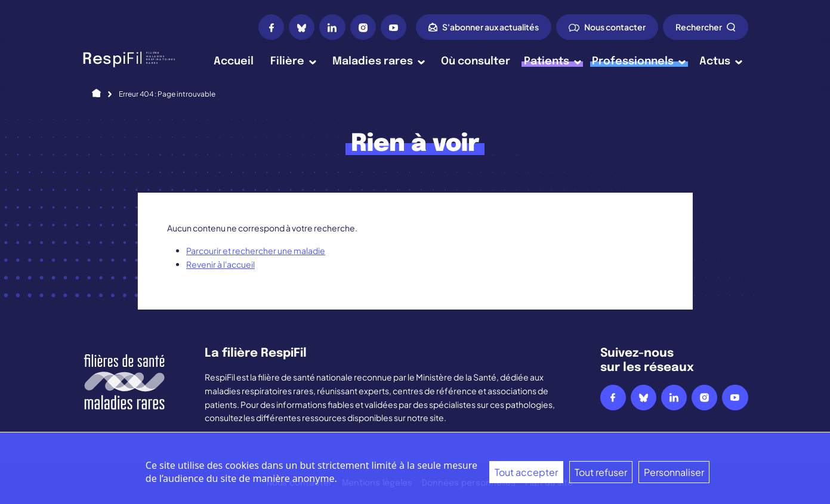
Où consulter (476, 61)
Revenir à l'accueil (220, 264)
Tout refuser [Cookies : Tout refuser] (601, 472)
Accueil (234, 61)
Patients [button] (553, 61)
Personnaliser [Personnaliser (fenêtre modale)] (674, 472)
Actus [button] (721, 61)
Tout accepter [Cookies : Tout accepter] (526, 472)
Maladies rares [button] (379, 61)
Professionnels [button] (639, 61)
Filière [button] (293, 61)
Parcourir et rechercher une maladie (256, 251)
